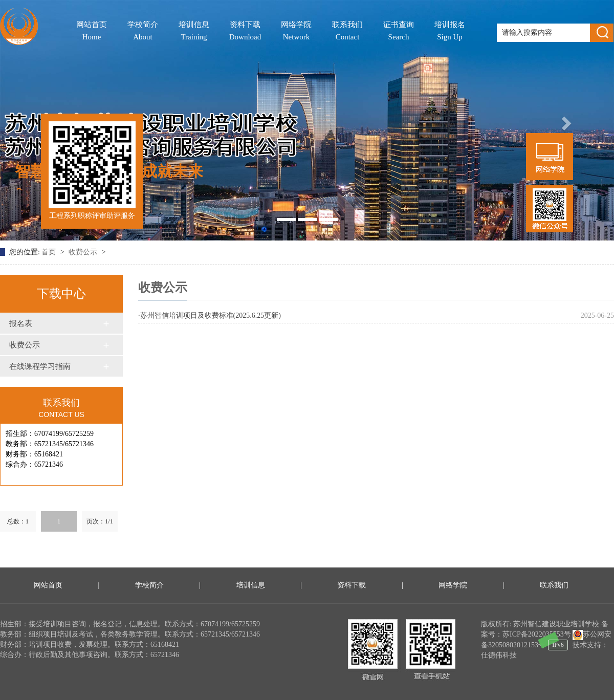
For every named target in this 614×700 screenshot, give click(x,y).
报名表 (21, 323)
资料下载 (245, 32)
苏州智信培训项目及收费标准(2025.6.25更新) (211, 315)
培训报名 (450, 32)
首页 (50, 252)
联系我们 (347, 32)
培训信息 (194, 32)
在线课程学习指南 (40, 366)
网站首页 (92, 32)
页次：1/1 (100, 521)
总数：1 (18, 521)
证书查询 (399, 32)
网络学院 (296, 32)
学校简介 (143, 32)
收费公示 (84, 252)
